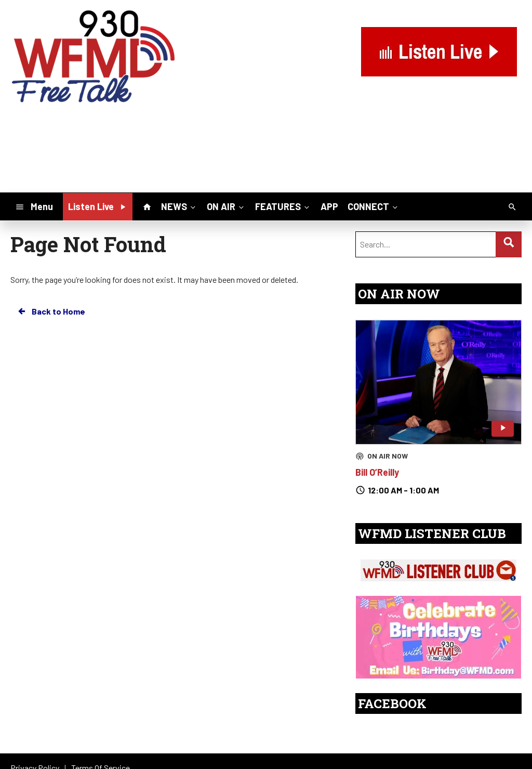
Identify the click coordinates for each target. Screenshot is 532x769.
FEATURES (283, 206)
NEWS (179, 206)
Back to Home (51, 311)
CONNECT (374, 206)
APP (329, 206)
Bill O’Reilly (377, 472)
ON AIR (226, 206)
